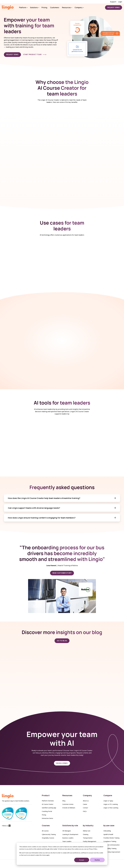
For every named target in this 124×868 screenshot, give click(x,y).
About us (86, 801)
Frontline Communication (112, 845)
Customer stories (68, 804)
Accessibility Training (110, 848)
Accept (82, 860)
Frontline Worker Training (111, 838)
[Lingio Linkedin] (9, 826)
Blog (64, 801)
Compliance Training (110, 841)
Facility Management (90, 841)
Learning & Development (70, 834)
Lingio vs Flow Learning (111, 808)
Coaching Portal (47, 811)
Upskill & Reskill (108, 834)
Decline (97, 860)
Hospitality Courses (48, 838)
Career (85, 804)
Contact (85, 808)
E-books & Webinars (69, 808)
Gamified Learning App (49, 808)
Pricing (44, 815)
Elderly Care (87, 831)
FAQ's (85, 811)
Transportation (88, 838)
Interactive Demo (47, 818)
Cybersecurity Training (49, 834)
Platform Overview (48, 801)
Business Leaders (68, 838)
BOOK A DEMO (62, 763)
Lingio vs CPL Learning (111, 804)
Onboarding (107, 831)
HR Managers (67, 831)
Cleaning (86, 834)
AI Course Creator (48, 804)
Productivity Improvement (112, 852)
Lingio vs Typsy (108, 801)
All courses (45, 831)
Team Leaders (67, 841)
